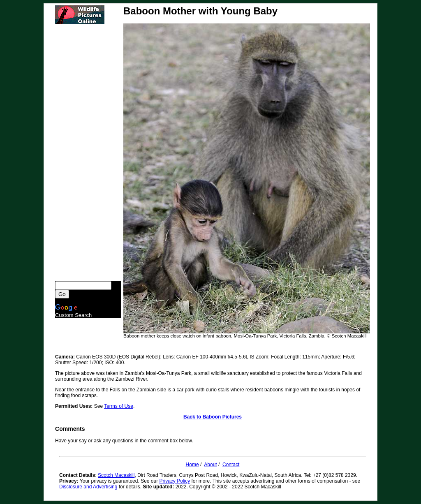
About (210, 465)
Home (192, 465)
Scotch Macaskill (116, 475)
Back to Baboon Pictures (213, 417)
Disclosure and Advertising (88, 487)
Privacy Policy (175, 481)
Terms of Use (119, 406)
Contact (231, 465)
